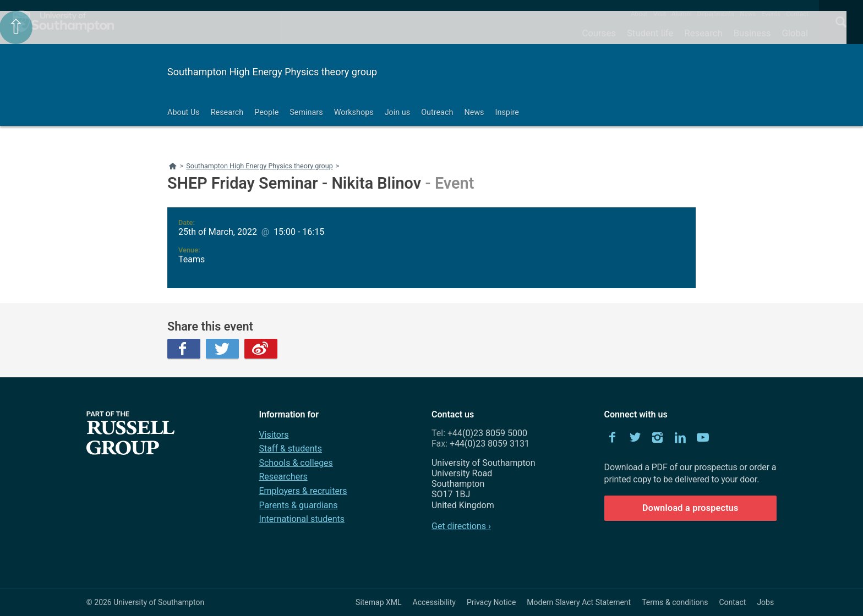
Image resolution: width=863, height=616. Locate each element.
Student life (650, 33)
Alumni (681, 14)
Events (771, 14)
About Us (184, 112)
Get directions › (461, 526)
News (748, 14)
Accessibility (434, 602)
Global (795, 33)
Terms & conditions (675, 602)
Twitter (222, 349)
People (266, 112)
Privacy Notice (491, 602)
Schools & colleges (296, 463)
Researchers (283, 477)
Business (752, 33)
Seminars (306, 112)
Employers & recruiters (303, 491)
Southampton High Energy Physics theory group (272, 72)
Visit (660, 14)
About (639, 14)
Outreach (437, 112)
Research (703, 33)
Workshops (354, 112)
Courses (599, 33)
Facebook (184, 349)
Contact (797, 14)
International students (302, 519)
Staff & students (290, 449)
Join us (398, 112)
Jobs (765, 602)
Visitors (274, 435)
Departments (716, 14)
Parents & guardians (298, 505)
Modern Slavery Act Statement (579, 602)
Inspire (507, 112)
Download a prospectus (690, 508)
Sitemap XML (379, 602)
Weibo (261, 349)
